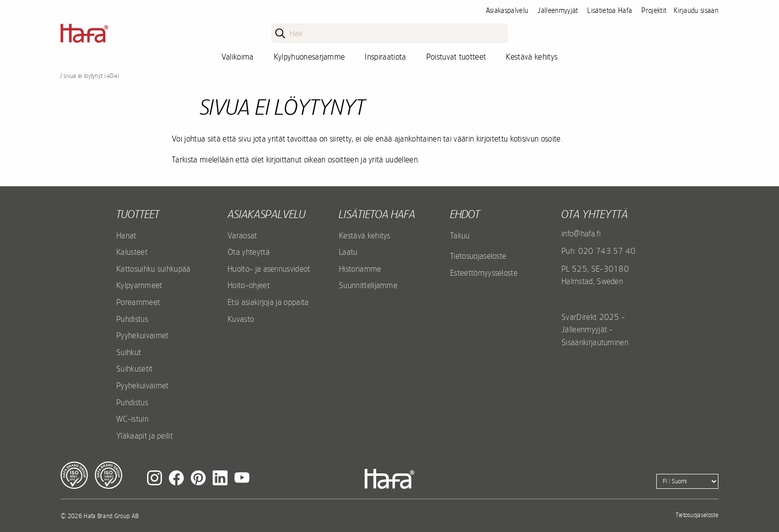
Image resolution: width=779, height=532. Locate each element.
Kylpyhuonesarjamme (310, 57)
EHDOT (465, 214)
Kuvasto (241, 319)
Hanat (126, 235)
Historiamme (360, 269)
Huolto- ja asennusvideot (269, 269)
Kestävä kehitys (532, 57)
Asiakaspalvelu (507, 10)
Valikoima (238, 57)
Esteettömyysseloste (484, 273)
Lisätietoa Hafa (610, 10)
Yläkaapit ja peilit (145, 436)
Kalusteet (132, 252)
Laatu (348, 252)
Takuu (460, 235)
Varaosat (242, 235)
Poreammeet (138, 302)
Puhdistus (132, 319)
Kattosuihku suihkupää (154, 269)
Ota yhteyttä (249, 252)
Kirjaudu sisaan (696, 10)
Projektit (654, 10)
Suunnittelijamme (368, 285)
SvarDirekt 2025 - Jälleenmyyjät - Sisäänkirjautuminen (595, 330)
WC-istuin (132, 419)
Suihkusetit (135, 369)
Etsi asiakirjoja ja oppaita (268, 302)
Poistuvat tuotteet (456, 57)
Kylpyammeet (139, 285)
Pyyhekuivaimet (142, 335)
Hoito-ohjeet (249, 285)
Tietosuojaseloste (478, 256)
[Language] (687, 481)
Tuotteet (138, 214)
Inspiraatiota (385, 57)
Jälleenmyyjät (558, 10)
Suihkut (129, 352)
